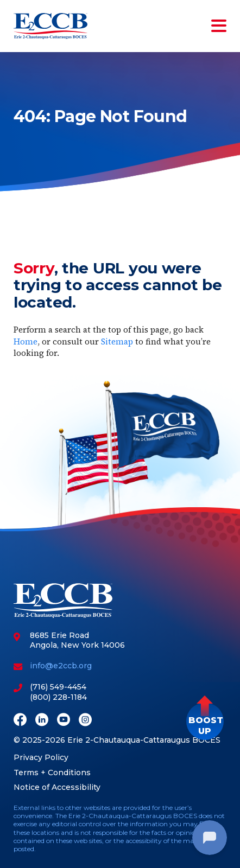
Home (26, 342)
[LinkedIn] (42, 721)
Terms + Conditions (52, 773)
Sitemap (117, 342)
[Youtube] (64, 721)
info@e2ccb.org (61, 666)
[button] (205, 721)
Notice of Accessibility (57, 787)
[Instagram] (85, 721)
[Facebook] (20, 721)
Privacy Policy (41, 757)
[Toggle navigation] (217, 26)
